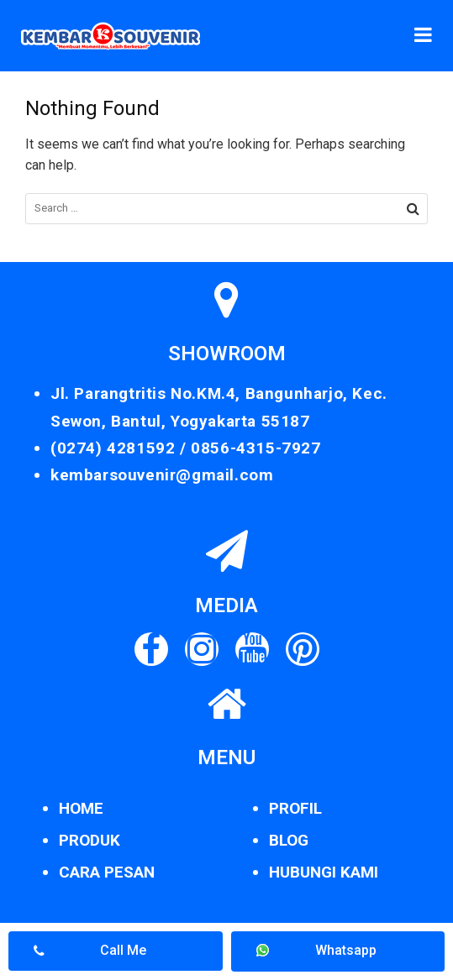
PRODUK (90, 840)
